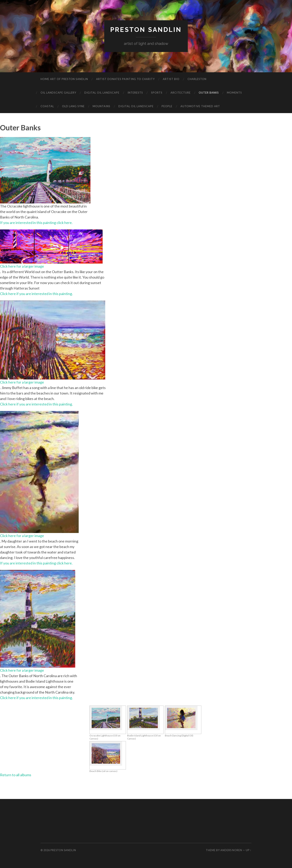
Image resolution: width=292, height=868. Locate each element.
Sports (157, 93)
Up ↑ (249, 850)
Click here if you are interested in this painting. (36, 294)
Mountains (101, 106)
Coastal (47, 106)
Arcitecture (181, 93)
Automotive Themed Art (200, 106)
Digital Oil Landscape (102, 93)
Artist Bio (171, 79)
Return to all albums (16, 775)
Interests (135, 93)
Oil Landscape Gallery (58, 93)
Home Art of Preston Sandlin (64, 79)
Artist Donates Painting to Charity (125, 79)
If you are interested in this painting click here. (36, 223)
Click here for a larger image (22, 266)
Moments (234, 93)
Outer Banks (209, 93)
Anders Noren (231, 850)
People (167, 106)
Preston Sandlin (146, 30)
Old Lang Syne (73, 106)
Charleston (197, 79)
